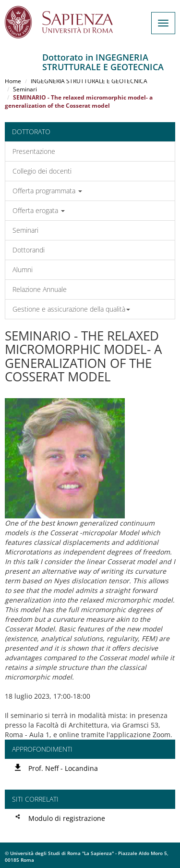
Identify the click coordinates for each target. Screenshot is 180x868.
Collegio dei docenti (42, 171)
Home (13, 81)
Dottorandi (29, 250)
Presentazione (34, 151)
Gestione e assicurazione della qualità (71, 309)
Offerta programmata (47, 191)
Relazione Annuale (40, 289)
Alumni (23, 270)
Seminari (25, 89)
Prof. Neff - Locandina (63, 768)
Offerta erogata (39, 210)
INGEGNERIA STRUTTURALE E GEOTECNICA (89, 81)
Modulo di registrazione (67, 818)
